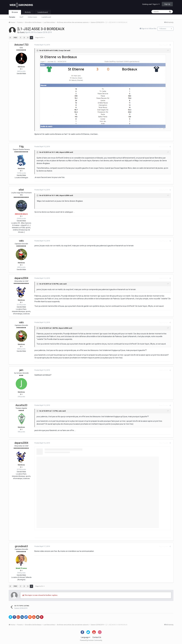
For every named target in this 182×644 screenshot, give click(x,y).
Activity (28, 12)
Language (86, 637)
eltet (21, 190)
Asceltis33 (21, 405)
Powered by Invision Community (91, 640)
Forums (12, 17)
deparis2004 (64, 152)
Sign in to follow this (149, 29)
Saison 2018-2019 (44, 32)
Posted (42, 45)
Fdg (21, 146)
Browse (15, 12)
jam (21, 370)
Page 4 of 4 (40, 38)
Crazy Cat (62, 50)
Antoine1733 (21, 45)
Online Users (32, 17)
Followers (163, 29)
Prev (16, 38)
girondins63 (21, 546)
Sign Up (167, 4)
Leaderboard (46, 17)
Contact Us (97, 637)
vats (21, 241)
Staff (21, 17)
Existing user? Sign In (151, 4)
